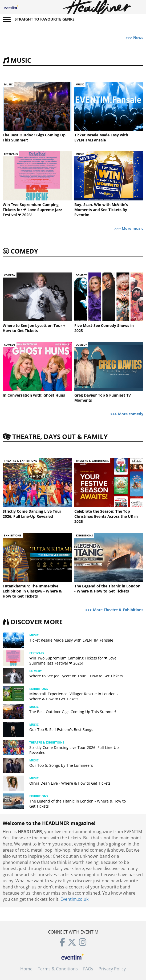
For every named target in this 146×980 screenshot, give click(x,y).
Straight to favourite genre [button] (45, 19)
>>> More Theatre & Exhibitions (114, 610)
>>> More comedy (127, 414)
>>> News (135, 37)
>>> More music (129, 228)
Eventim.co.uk (74, 899)
